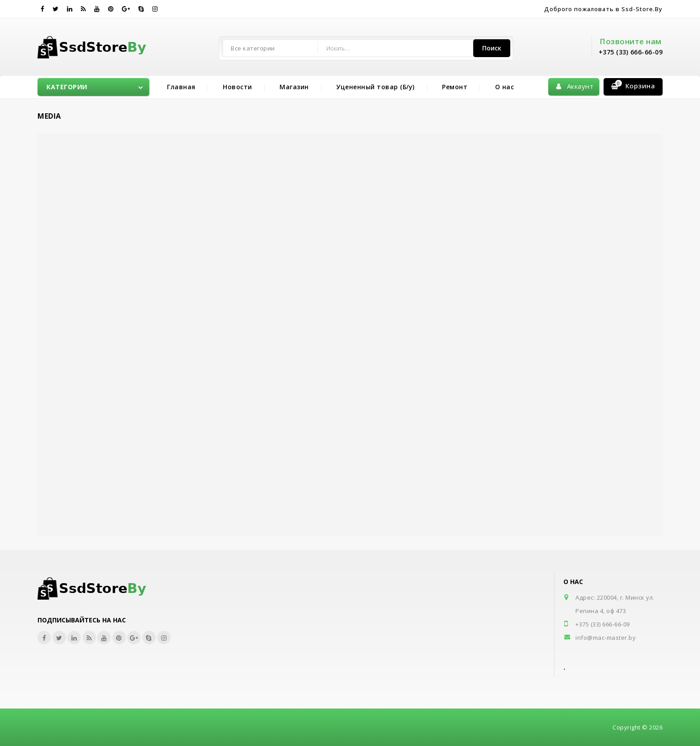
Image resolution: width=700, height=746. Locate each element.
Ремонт (455, 87)
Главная (181, 87)
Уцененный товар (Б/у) (375, 87)
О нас (505, 87)
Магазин (294, 87)
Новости (237, 87)
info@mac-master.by (606, 638)
